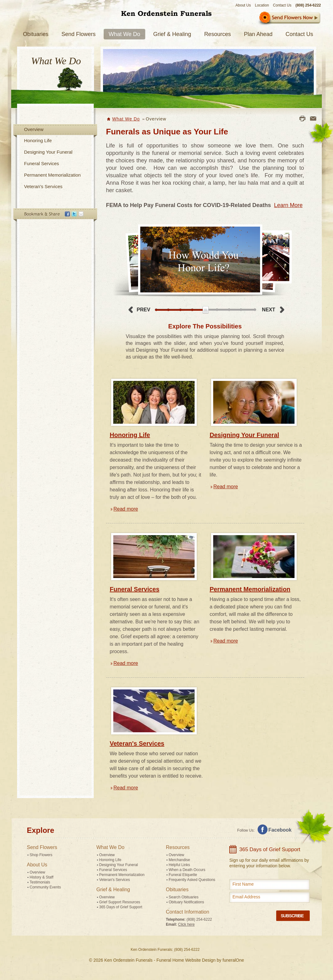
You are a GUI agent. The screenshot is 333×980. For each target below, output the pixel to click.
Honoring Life (38, 140)
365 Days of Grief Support (121, 907)
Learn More (288, 205)
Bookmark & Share (55, 215)
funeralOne (233, 960)
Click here (186, 924)
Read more (126, 509)
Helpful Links (180, 865)
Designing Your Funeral (48, 152)
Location (262, 5)
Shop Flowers (41, 855)
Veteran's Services (43, 186)
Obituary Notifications (187, 902)
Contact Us (282, 5)
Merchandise (180, 860)
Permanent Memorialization (53, 175)
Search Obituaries (184, 897)
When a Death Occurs (187, 870)
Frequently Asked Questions (192, 880)
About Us (243, 5)
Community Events (45, 887)
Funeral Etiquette (183, 875)
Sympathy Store (289, 18)
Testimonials (40, 882)
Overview (34, 129)
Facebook (280, 830)
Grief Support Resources (120, 902)
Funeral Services (42, 163)
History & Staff (42, 877)
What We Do (126, 119)
